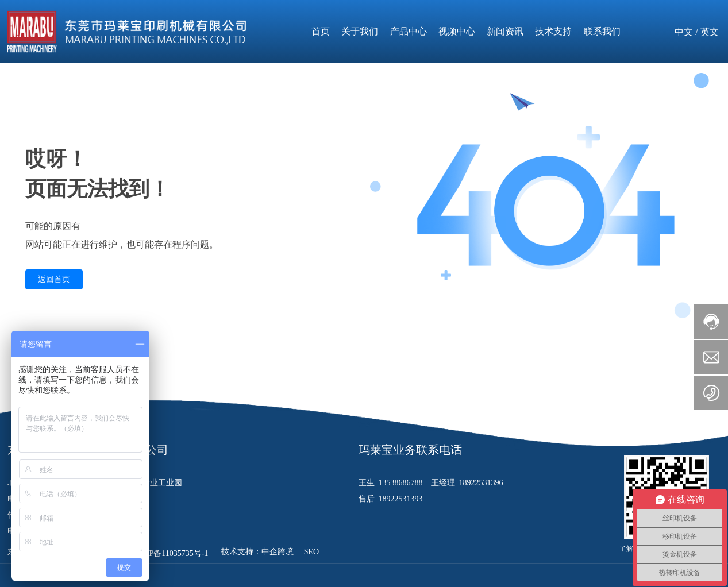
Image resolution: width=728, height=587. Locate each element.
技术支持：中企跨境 (259, 552)
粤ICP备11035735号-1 (170, 553)
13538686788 (402, 483)
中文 (684, 32)
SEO (311, 552)
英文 (710, 32)
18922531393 (401, 499)
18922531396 (481, 483)
